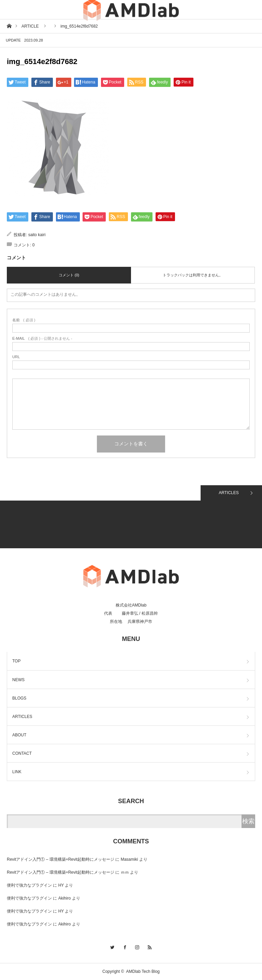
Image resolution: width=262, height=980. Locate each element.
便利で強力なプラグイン (29, 885)
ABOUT (19, 735)
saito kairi (37, 235)
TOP (16, 661)
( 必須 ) (24, 320)
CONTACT (22, 753)
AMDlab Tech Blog (143, 971)
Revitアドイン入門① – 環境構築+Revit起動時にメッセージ (61, 859)
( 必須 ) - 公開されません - (42, 339)
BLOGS (19, 698)
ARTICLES (229, 493)
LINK (17, 772)
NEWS (18, 680)
